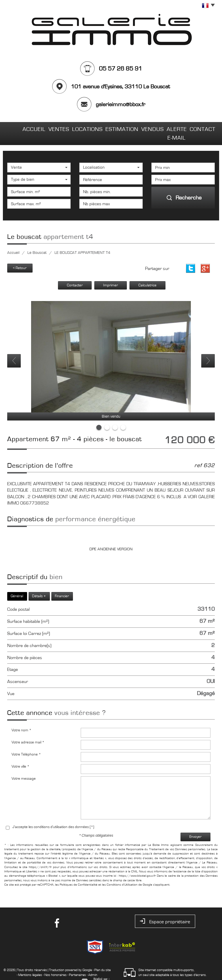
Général (17, 585)
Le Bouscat (37, 241)
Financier (62, 585)
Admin (93, 963)
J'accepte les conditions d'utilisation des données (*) (53, 815)
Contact (201, 128)
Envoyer (195, 825)
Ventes (45, 128)
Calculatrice (147, 274)
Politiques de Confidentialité (79, 873)
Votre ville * (20, 755)
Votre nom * (21, 719)
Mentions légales (30, 963)
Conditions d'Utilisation (122, 873)
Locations (73, 128)
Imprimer (111, 274)
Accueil (20, 128)
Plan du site (102, 958)
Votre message (24, 767)
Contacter (75, 274)
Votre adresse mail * (28, 731)
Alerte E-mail (168, 128)
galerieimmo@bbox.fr (121, 104)
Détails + (39, 585)
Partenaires (77, 963)
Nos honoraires (55, 963)
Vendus (135, 128)
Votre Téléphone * (26, 743)
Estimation (106, 128)
